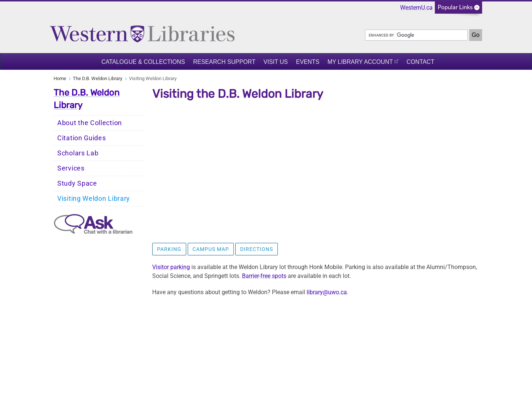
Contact (420, 62)
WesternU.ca (416, 8)
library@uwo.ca (327, 292)
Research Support (224, 62)
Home (60, 78)
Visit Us (276, 62)
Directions (257, 249)
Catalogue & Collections (143, 62)
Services (71, 168)
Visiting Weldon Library (94, 199)
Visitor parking (171, 267)
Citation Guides (82, 138)
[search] (416, 35)
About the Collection (90, 123)
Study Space (77, 183)
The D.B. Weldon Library (98, 78)
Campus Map (211, 249)
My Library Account (360, 62)
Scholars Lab (78, 153)
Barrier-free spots (264, 276)
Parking (169, 249)
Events (308, 62)
